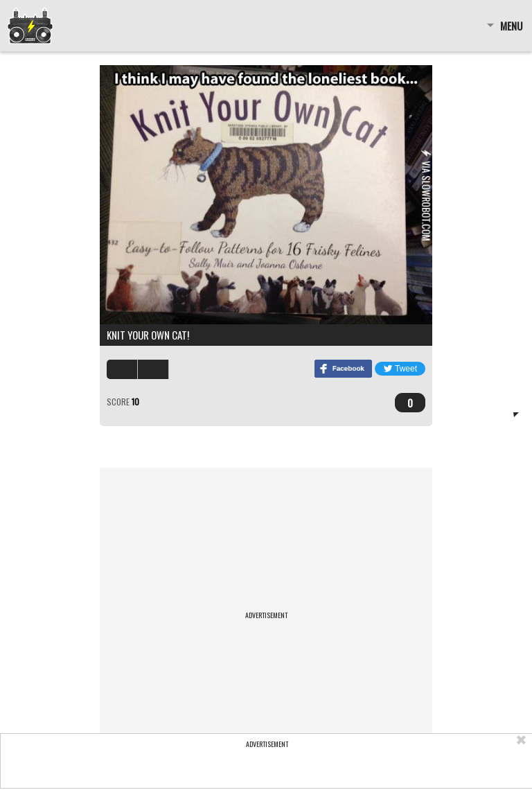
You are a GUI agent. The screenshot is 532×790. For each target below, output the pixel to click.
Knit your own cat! (148, 335)
